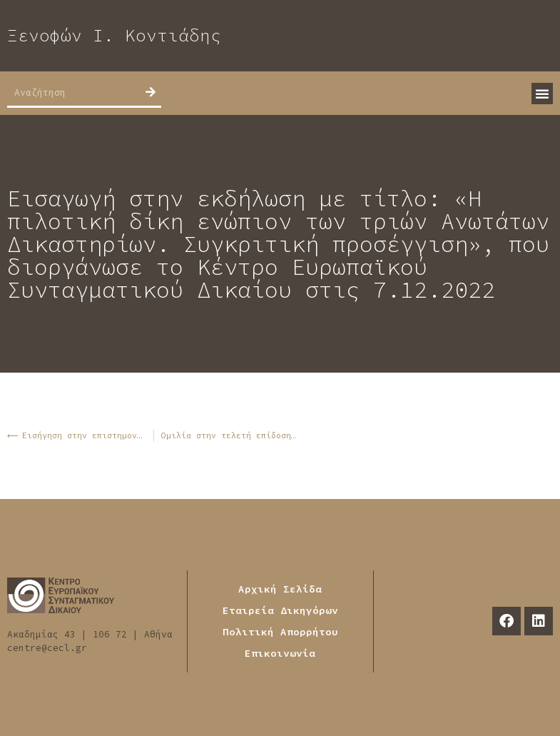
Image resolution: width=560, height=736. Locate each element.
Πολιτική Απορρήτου (280, 632)
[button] (542, 94)
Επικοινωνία (280, 653)
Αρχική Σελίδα (280, 589)
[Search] (151, 92)
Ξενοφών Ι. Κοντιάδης (114, 35)
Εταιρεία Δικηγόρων (280, 610)
